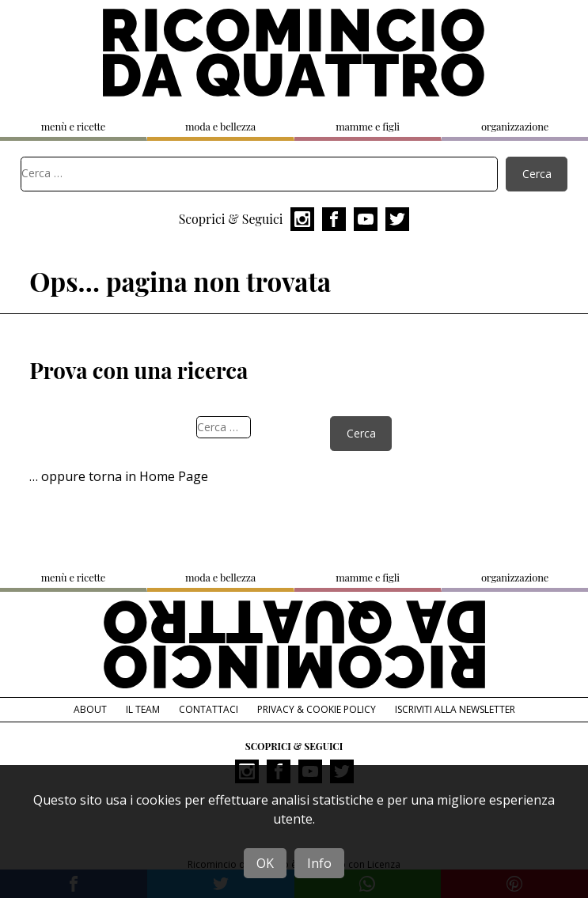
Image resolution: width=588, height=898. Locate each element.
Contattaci (209, 709)
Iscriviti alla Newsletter (455, 709)
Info (319, 863)
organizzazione (515, 126)
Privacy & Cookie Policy (317, 709)
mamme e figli (368, 126)
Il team (143, 709)
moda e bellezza (220, 126)
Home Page (174, 476)
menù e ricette (73, 126)
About (90, 709)
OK (265, 863)
